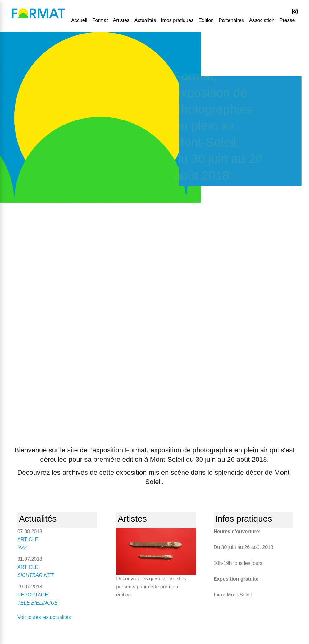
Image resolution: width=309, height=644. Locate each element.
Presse (287, 20)
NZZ (22, 548)
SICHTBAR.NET (36, 575)
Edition (206, 20)
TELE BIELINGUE (38, 603)
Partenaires (231, 20)
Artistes (121, 20)
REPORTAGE (33, 595)
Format (100, 20)
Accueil (79, 20)
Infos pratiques (177, 20)
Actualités (145, 20)
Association (262, 20)
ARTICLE (28, 540)
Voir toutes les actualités (44, 617)
